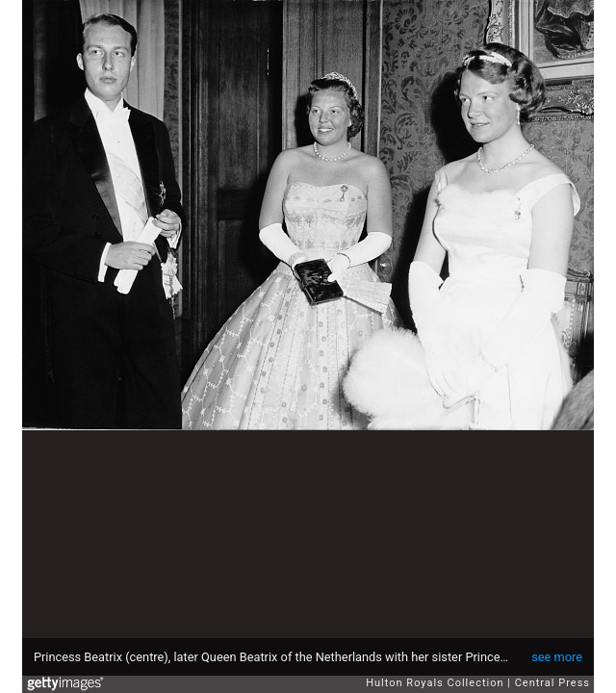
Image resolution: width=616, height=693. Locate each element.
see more (557, 657)
